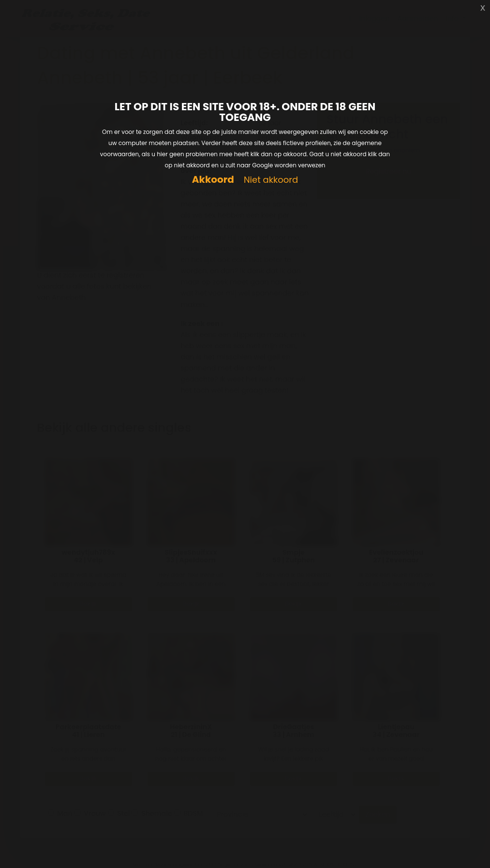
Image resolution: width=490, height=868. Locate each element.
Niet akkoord (271, 180)
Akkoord (213, 180)
